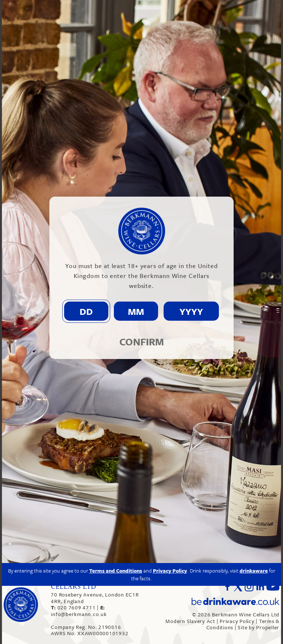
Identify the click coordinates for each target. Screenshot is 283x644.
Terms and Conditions (116, 492)
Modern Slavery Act (190, 621)
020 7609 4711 (74, 607)
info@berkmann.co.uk (79, 611)
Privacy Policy (237, 621)
